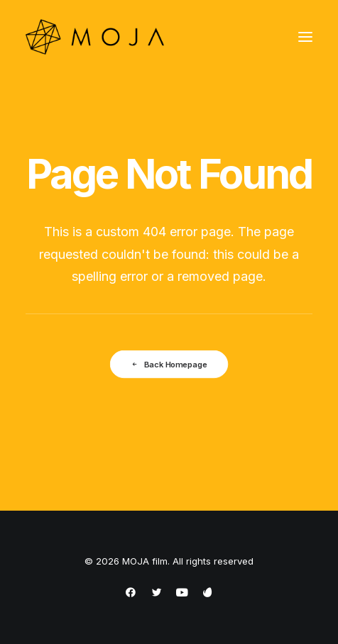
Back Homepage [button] (169, 364)
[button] (305, 37)
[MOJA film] (95, 37)
